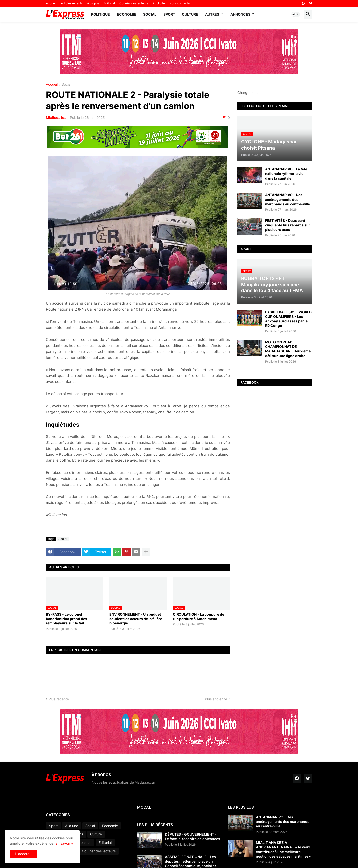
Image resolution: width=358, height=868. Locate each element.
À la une (72, 826)
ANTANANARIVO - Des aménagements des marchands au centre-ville (287, 199)
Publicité (159, 3)
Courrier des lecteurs (134, 3)
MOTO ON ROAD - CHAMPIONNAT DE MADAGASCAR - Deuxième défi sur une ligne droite (288, 349)
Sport (169, 14)
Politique (101, 14)
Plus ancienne (216, 699)
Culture (190, 14)
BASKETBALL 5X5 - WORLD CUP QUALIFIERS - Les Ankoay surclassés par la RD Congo (288, 319)
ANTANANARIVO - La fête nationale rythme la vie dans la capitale (286, 174)
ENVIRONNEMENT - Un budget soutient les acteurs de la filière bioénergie (136, 619)
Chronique (83, 843)
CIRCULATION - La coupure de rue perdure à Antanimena (198, 616)
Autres (212, 14)
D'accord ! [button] (23, 854)
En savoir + (64, 843)
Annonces (240, 14)
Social (150, 14)
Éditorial (109, 3)
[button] (296, 14)
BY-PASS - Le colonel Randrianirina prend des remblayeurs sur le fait (67, 619)
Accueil (51, 3)
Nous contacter (180, 3)
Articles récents (72, 3)
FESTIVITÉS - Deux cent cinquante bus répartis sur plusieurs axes (288, 225)
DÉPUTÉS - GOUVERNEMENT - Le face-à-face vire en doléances (192, 837)
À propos (93, 3)
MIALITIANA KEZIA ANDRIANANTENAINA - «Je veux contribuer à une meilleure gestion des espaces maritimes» (283, 849)
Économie (127, 14)
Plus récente (59, 699)
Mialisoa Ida (56, 117)
